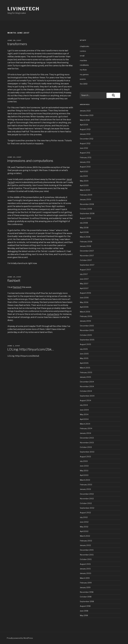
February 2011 (86, 157)
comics (83, 51)
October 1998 (86, 597)
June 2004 (84, 410)
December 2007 (87, 251)
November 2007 (87, 256)
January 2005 (85, 377)
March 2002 (85, 536)
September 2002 (87, 508)
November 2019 (87, 115)
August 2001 (85, 564)
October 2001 (86, 559)
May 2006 (84, 302)
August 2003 (85, 457)
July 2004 (84, 405)
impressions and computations (30, 161)
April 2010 (84, 171)
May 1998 (84, 615)
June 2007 (84, 279)
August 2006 (85, 293)
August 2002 (85, 513)
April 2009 (84, 185)
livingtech (23, 9)
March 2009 (85, 190)
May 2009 (84, 181)
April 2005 (84, 363)
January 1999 (85, 587)
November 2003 (87, 443)
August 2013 (85, 129)
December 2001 (87, 550)
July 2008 (84, 223)
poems (83, 79)
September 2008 (87, 213)
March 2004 (85, 424)
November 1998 (87, 592)
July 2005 (84, 349)
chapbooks (84, 46)
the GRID (84, 84)
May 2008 (84, 228)
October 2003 (86, 447)
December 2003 (87, 438)
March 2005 (85, 368)
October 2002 (86, 503)
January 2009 (85, 199)
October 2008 (86, 209)
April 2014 (84, 125)
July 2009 (84, 176)
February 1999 (86, 583)
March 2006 (85, 312)
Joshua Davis (53, 314)
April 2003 (84, 475)
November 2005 (87, 330)
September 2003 (87, 452)
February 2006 (86, 316)
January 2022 (85, 111)
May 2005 (84, 358)
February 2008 (86, 242)
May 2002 (84, 527)
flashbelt (14, 281)
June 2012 (84, 148)
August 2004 (85, 400)
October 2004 (86, 391)
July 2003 (84, 461)
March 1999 (85, 578)
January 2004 (85, 433)
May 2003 (84, 471)
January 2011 (85, 162)
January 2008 (85, 246)
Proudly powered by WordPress (20, 638)
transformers (17, 44)
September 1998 (87, 601)
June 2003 (84, 466)
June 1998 (84, 611)
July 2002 (84, 517)
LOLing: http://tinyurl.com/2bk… (31, 349)
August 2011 (85, 153)
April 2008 (84, 232)
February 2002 (86, 541)
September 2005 (87, 340)
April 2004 (84, 419)
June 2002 (84, 522)
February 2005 (86, 372)
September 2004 (87, 396)
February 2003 (86, 485)
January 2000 (85, 573)
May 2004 (84, 414)
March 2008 (85, 237)
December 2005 (87, 326)
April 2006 (84, 307)
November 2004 (87, 386)
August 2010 (85, 167)
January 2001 (85, 569)
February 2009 (86, 195)
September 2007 (87, 265)
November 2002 (87, 499)
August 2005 (85, 344)
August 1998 (85, 606)
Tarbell (11, 182)
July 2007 (84, 274)
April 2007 (84, 288)
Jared (69, 179)
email (82, 56)
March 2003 (85, 480)
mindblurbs (84, 65)
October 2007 (86, 260)
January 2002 (85, 545)
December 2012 (87, 139)
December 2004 (87, 382)
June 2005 (84, 354)
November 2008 (87, 204)
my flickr (83, 70)
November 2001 (87, 555)
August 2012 (85, 143)
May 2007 (84, 284)
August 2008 (85, 218)
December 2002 (87, 494)
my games (84, 74)
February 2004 (86, 428)
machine (83, 60)
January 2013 (85, 134)
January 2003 (85, 489)
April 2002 (84, 531)
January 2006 (85, 321)
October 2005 (86, 335)
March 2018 (85, 120)
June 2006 (84, 298)
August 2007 (85, 270)
